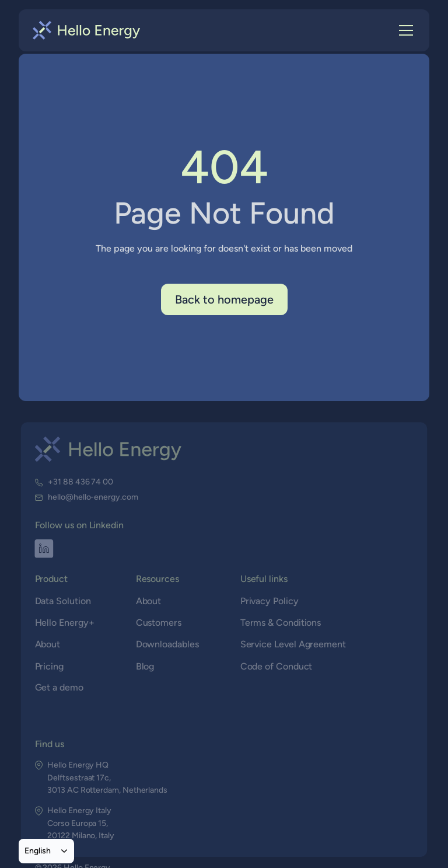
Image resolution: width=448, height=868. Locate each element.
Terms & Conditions (281, 623)
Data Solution (64, 601)
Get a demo (60, 687)
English (38, 850)
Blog (145, 666)
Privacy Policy (269, 601)
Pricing (50, 666)
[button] (404, 30)
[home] (87, 30)
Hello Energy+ (65, 623)
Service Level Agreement (293, 644)
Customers (159, 623)
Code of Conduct (276, 666)
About (48, 644)
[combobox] (46, 851)
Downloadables (167, 644)
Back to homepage (224, 299)
